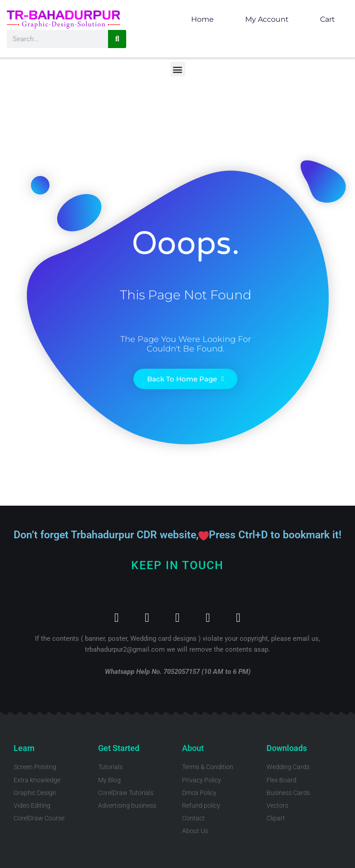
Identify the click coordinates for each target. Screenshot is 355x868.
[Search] (117, 39)
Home (202, 19)
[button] (178, 69)
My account (267, 19)
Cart (328, 19)
